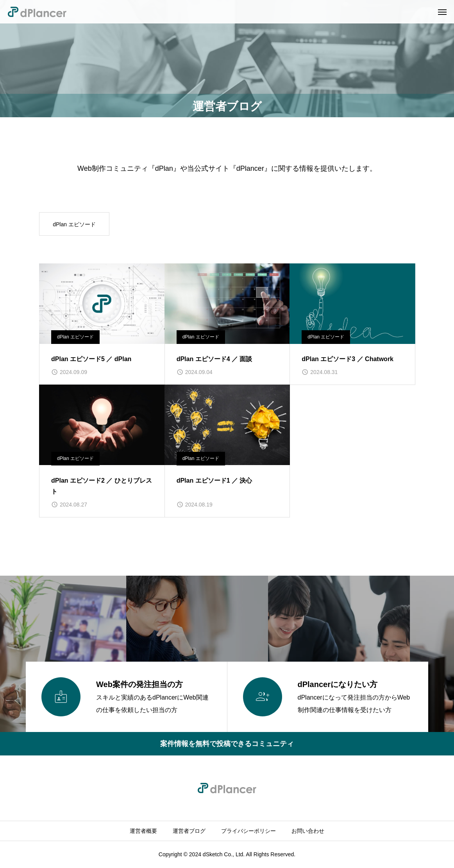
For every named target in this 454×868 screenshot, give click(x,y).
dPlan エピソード (74, 224)
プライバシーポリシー (248, 831)
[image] (102, 304)
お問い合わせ (308, 831)
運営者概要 (143, 831)
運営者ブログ (189, 831)
